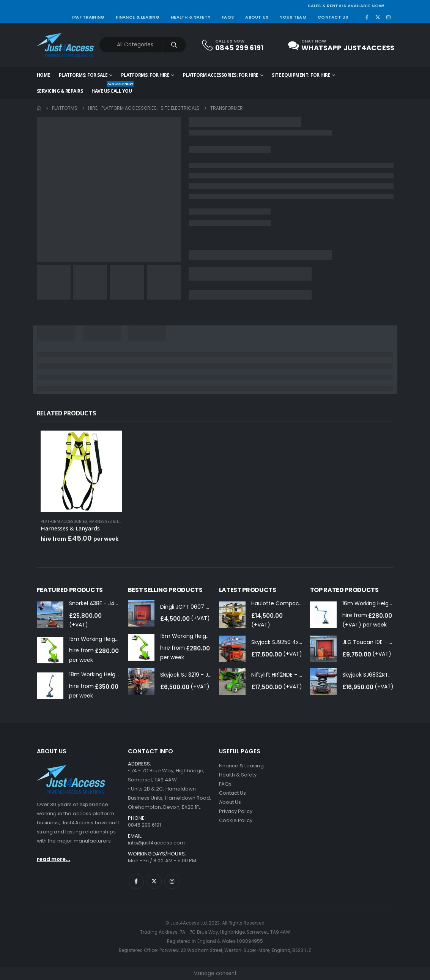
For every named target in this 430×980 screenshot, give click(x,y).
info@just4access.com (156, 843)
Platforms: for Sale (83, 75)
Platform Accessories (64, 522)
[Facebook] (367, 17)
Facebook (136, 881)
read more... (54, 859)
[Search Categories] (138, 45)
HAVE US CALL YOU (112, 89)
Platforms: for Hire (145, 75)
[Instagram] (389, 17)
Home (43, 75)
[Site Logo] (65, 45)
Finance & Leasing (138, 17)
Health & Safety (191, 17)
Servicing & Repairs (60, 91)
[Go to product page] (81, 471)
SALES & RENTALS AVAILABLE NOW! (346, 6)
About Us (257, 17)
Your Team (293, 17)
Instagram (172, 881)
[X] (378, 17)
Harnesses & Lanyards (113, 522)
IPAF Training (88, 17)
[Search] (174, 45)
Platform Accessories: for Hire (221, 75)
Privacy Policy (236, 811)
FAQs (228, 17)
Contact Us (333, 17)
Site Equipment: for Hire (301, 75)
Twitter (154, 881)
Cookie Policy (236, 820)
